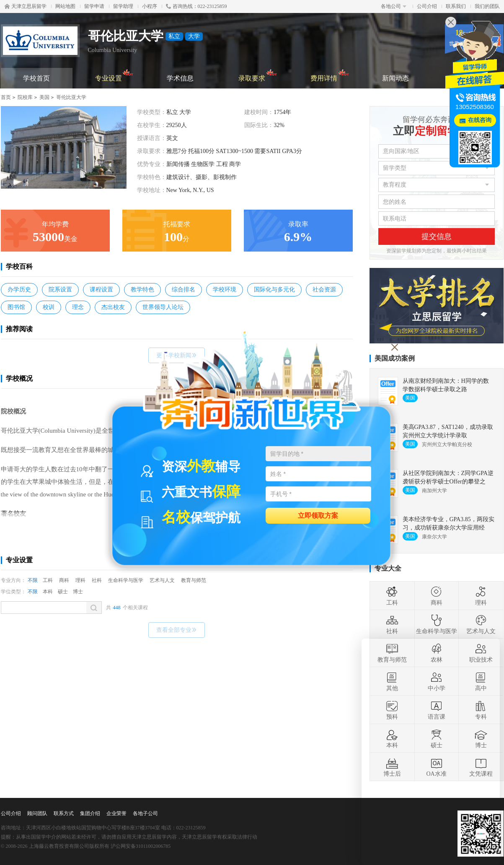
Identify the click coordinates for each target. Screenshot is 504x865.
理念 (78, 307)
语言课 (437, 710)
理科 (80, 580)
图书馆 (16, 307)
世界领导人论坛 (163, 307)
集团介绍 (90, 813)
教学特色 (142, 290)
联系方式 (64, 813)
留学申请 (94, 6)
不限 (33, 580)
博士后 (392, 767)
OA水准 (436, 767)
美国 (44, 97)
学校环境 (225, 290)
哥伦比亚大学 (71, 97)
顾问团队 (37, 813)
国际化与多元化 (274, 290)
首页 (6, 97)
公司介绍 (427, 6)
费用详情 (330, 75)
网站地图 (65, 6)
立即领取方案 (318, 515)
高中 (481, 681)
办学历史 (19, 290)
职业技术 (481, 653)
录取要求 (258, 75)
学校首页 (36, 78)
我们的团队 (487, 6)
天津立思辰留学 (26, 6)
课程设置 (101, 290)
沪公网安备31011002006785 (141, 846)
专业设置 (115, 75)
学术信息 (180, 78)
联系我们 (456, 6)
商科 (64, 580)
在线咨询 (480, 120)
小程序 (150, 6)
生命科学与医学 (126, 580)
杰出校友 (113, 307)
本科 (48, 592)
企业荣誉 (116, 813)
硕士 (63, 592)
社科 (97, 580)
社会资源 (324, 290)
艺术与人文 (162, 580)
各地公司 (394, 6)
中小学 (437, 681)
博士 (78, 592)
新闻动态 (395, 78)
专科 (481, 710)
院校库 (25, 97)
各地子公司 (145, 813)
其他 (392, 681)
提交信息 (437, 236)
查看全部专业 (177, 630)
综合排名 (184, 290)
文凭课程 (481, 767)
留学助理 (123, 6)
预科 (392, 710)
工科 (48, 580)
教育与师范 (194, 580)
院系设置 (60, 290)
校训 (49, 307)
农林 (437, 653)
